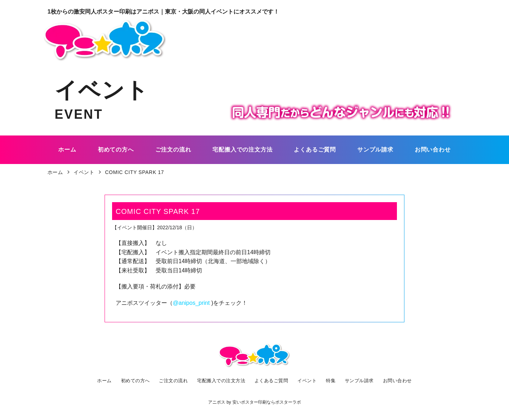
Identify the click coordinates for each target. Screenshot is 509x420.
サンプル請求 (360, 380)
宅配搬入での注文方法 (221, 380)
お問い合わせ (398, 380)
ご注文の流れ (172, 380)
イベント (309, 380)
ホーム (102, 380)
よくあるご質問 (273, 380)
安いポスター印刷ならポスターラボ (267, 402)
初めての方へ (133, 380)
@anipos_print (191, 303)
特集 (332, 380)
